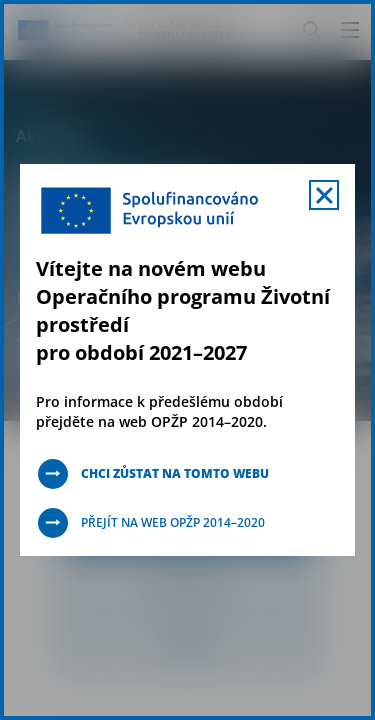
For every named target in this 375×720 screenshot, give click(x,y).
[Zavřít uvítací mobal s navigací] (324, 195)
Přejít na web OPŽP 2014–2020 (173, 522)
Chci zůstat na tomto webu (175, 473)
